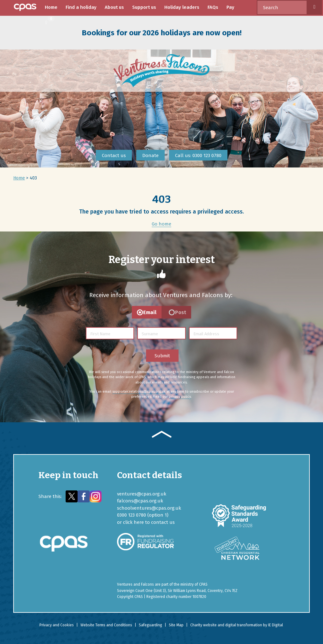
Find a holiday (81, 7)
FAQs (213, 7)
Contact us (114, 155)
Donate (150, 155)
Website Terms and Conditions (106, 625)
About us (114, 7)
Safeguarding (150, 625)
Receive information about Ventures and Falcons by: (161, 295)
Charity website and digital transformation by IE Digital (237, 625)
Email (150, 312)
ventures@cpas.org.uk (142, 494)
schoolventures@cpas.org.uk (149, 508)
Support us (144, 7)
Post (181, 312)
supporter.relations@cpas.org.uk (139, 392)
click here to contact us (149, 522)
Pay (230, 7)
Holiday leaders (182, 7)
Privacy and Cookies (57, 625)
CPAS (203, 584)
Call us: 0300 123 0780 (198, 155)
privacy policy (180, 397)
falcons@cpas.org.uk (140, 501)
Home (51, 7)
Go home (161, 224)
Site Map (176, 625)
